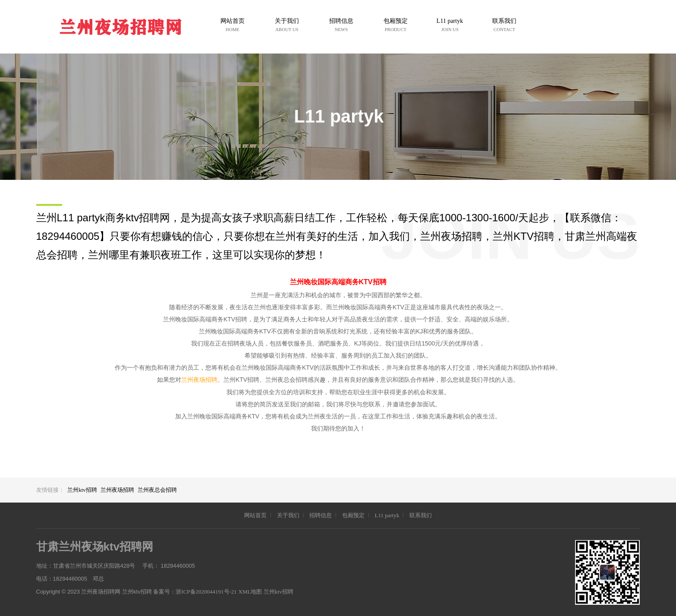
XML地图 (250, 592)
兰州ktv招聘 (82, 490)
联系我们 (421, 515)
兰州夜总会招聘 (157, 490)
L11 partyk (387, 515)
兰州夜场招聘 (199, 380)
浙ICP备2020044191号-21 (206, 592)
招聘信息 (321, 515)
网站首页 (255, 515)
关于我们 (288, 515)
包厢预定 (353, 515)
